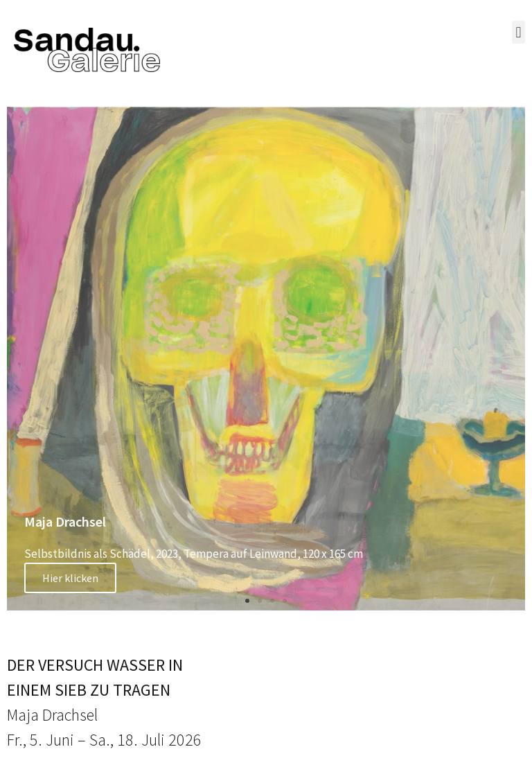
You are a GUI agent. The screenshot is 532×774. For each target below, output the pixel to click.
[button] (518, 32)
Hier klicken (70, 578)
